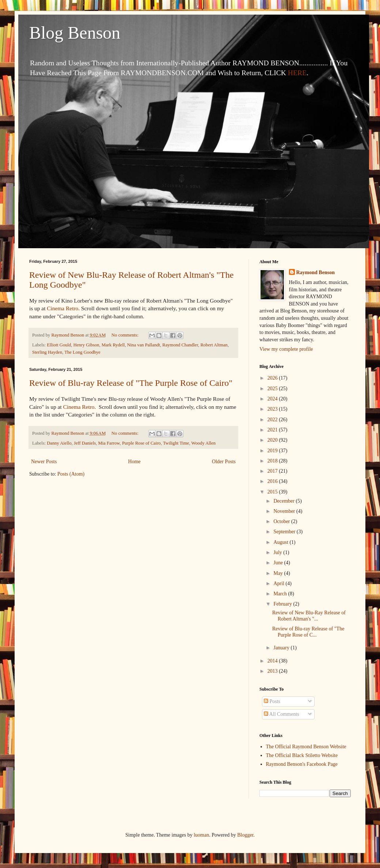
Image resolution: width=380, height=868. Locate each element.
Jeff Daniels (85, 443)
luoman (201, 835)
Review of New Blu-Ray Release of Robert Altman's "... (309, 616)
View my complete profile (286, 349)
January (282, 648)
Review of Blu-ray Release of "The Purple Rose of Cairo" (131, 383)
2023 (273, 409)
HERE (297, 73)
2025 (273, 389)
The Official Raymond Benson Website (306, 747)
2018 (273, 461)
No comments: (126, 335)
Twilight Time (176, 443)
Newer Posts (44, 462)
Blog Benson (75, 33)
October (282, 521)
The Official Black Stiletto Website (302, 755)
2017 (273, 471)
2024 (273, 399)
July (278, 552)
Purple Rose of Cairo (141, 443)
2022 (273, 420)
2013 (273, 671)
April (279, 583)
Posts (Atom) (71, 474)
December (284, 501)
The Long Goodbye (82, 352)
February (283, 604)
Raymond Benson (316, 272)
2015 (273, 492)
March (281, 594)
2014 (273, 661)
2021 (273, 430)
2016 (273, 481)
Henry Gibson (86, 345)
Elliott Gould (59, 345)
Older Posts (224, 462)
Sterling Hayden (47, 352)
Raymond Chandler (180, 345)
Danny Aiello (59, 443)
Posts (272, 701)
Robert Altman (214, 345)
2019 (273, 451)
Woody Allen (204, 443)
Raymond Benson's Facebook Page (302, 764)
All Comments (282, 714)
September (285, 532)
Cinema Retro (62, 308)
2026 (273, 378)
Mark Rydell (113, 345)
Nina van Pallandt (144, 345)
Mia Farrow (109, 443)
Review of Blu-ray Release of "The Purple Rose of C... (308, 632)
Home (134, 462)
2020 (273, 440)
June (279, 563)
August (281, 542)
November (285, 511)
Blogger (245, 835)
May (279, 573)
